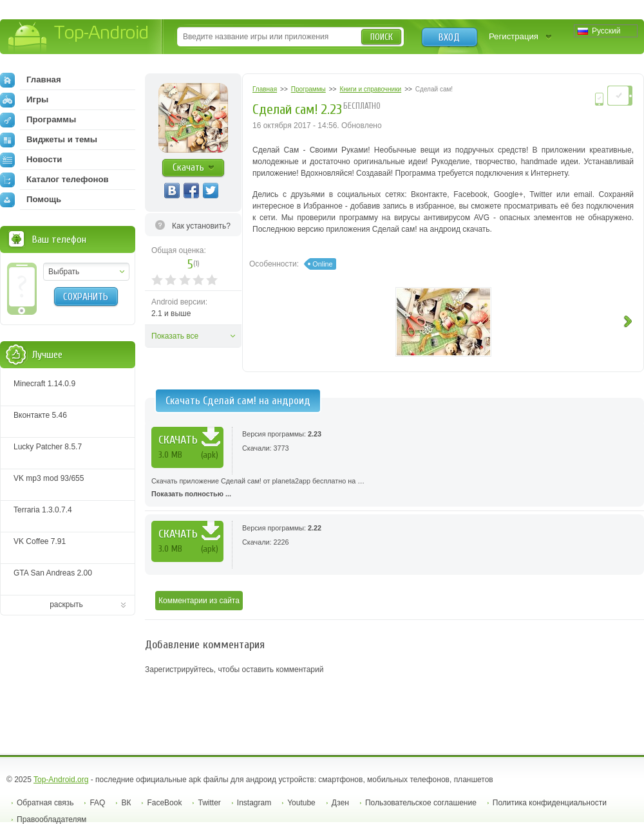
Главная (31, 80)
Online (322, 264)
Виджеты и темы (49, 140)
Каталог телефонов (54, 180)
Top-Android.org (61, 780)
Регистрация (514, 36)
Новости (31, 160)
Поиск (382, 37)
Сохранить (86, 297)
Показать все (175, 336)
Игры (24, 100)
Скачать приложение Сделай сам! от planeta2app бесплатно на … (394, 489)
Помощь (31, 200)
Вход (449, 37)
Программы (38, 120)
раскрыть (66, 604)
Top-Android (79, 38)
